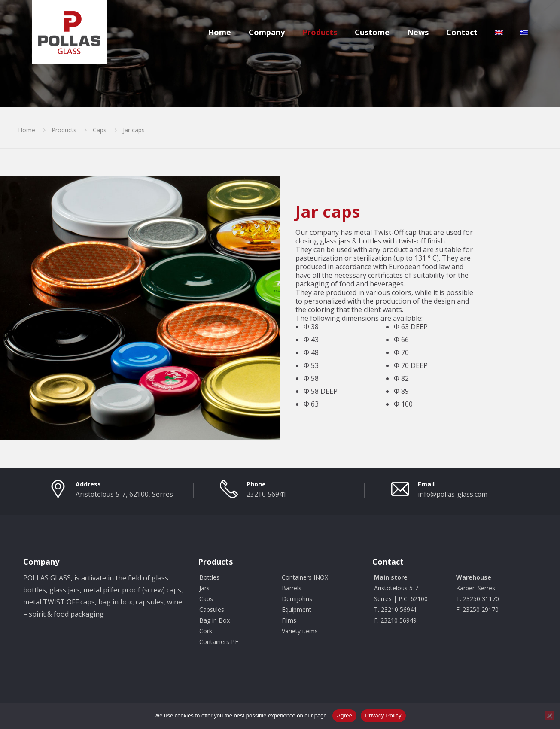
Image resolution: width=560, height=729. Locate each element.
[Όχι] (549, 716)
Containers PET (221, 642)
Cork (206, 631)
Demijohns (297, 599)
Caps (100, 130)
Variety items (300, 631)
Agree (344, 715)
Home (27, 130)
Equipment (297, 609)
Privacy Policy (383, 715)
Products (64, 130)
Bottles (209, 577)
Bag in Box (215, 620)
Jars (204, 588)
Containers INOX (305, 577)
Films (289, 620)
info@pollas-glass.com (453, 494)
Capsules (212, 609)
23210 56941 (267, 494)
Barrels (292, 588)
